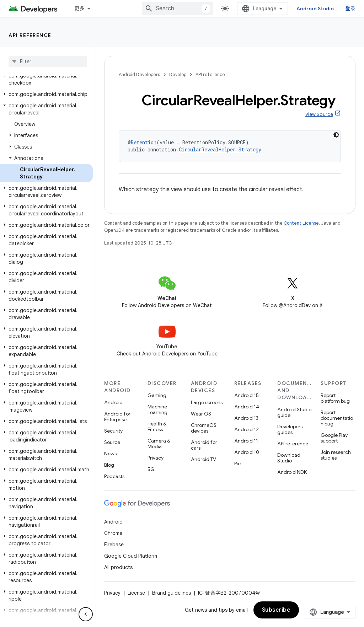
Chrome (113, 533)
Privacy (156, 458)
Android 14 (247, 407)
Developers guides (290, 429)
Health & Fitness (157, 427)
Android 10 (247, 452)
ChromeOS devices (204, 428)
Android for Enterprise (117, 417)
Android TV (204, 459)
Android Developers (139, 74)
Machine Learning (157, 409)
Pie (237, 463)
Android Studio (315, 9)
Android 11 (246, 441)
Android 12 (247, 429)
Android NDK (292, 472)
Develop (178, 74)
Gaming (157, 395)
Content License (301, 223)
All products (118, 567)
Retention (144, 142)
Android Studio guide (294, 412)
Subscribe (276, 610)
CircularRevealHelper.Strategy (220, 149)
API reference (30, 35)
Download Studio (289, 458)
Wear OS (201, 414)
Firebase (114, 545)
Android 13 (246, 418)
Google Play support (334, 438)
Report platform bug (335, 398)
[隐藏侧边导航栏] (86, 614)
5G (151, 469)
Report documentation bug (337, 418)
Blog (109, 465)
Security (113, 431)
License (136, 593)
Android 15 (247, 395)
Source (112, 442)
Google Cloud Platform (131, 556)
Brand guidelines (172, 593)
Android (113, 402)
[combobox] (177, 9)
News (110, 454)
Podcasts (114, 476)
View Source (319, 114)
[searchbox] (48, 61)
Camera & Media (159, 444)
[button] (46, 79)
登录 (351, 9)
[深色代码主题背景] (336, 135)
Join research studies (336, 455)
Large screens (207, 402)
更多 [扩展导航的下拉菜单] (79, 9)
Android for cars (204, 445)
